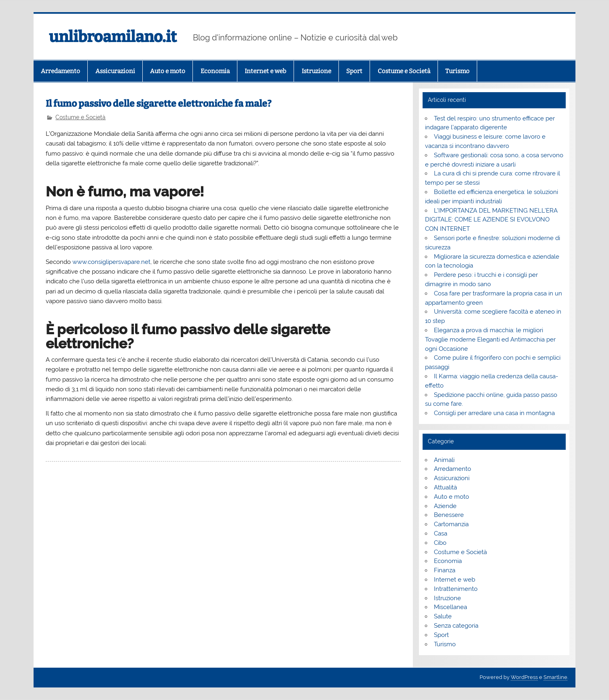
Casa (441, 533)
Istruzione (316, 71)
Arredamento (60, 71)
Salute (443, 616)
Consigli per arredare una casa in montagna (494, 413)
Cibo (440, 543)
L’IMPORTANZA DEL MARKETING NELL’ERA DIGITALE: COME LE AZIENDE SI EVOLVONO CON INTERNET (491, 220)
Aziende (445, 506)
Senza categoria (456, 626)
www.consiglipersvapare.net (111, 262)
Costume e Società (404, 71)
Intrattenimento (456, 589)
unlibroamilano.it (113, 37)
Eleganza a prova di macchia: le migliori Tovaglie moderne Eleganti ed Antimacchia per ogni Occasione (490, 339)
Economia (215, 71)
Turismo (457, 71)
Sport (354, 71)
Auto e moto (168, 71)
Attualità (445, 487)
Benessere (449, 515)
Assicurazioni (115, 71)
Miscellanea (450, 607)
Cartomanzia (451, 524)
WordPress (524, 677)
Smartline (555, 677)
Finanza (445, 570)
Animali (444, 460)
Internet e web (265, 71)
